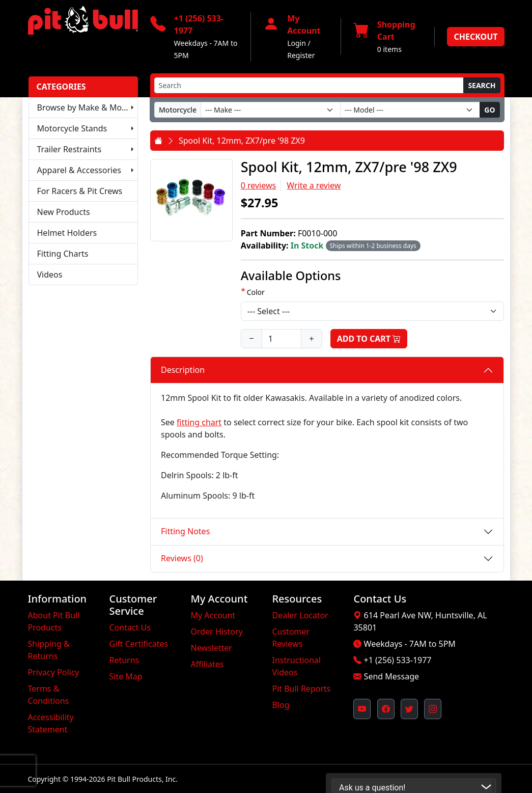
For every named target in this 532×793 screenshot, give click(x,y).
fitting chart (199, 422)
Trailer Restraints (69, 149)
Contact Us (130, 627)
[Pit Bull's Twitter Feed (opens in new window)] (409, 709)
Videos (50, 275)
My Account (213, 615)
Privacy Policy (54, 672)
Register (301, 55)
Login (297, 43)
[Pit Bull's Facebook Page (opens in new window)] (386, 709)
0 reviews (259, 185)
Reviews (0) (182, 558)
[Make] (271, 110)
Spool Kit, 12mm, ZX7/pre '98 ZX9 (242, 141)
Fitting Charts (63, 254)
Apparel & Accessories (79, 170)
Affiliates (207, 664)
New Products (64, 212)
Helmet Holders (67, 233)
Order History (216, 632)
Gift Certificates (138, 644)
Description (183, 370)
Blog (281, 705)
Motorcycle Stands (72, 128)
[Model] (410, 110)
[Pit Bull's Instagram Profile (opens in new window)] (433, 709)
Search (482, 85)
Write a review (314, 185)
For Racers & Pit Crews (80, 191)
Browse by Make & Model (86, 107)
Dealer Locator (300, 615)
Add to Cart (369, 339)
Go (489, 110)
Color (256, 292)
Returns (124, 660)
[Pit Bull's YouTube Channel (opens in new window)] (362, 709)
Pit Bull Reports (301, 689)
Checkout (475, 37)
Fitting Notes (185, 531)
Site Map (125, 676)
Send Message (391, 676)
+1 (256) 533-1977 (398, 660)
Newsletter (211, 648)
